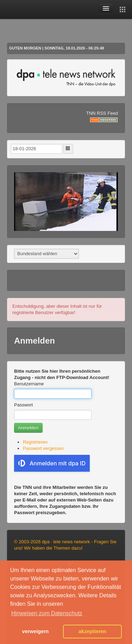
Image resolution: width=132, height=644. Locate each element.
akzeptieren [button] (92, 631)
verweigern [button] (35, 631)
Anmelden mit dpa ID (52, 463)
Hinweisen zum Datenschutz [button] (47, 613)
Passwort (23, 405)
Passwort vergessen (43, 448)
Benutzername (29, 384)
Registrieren (35, 442)
